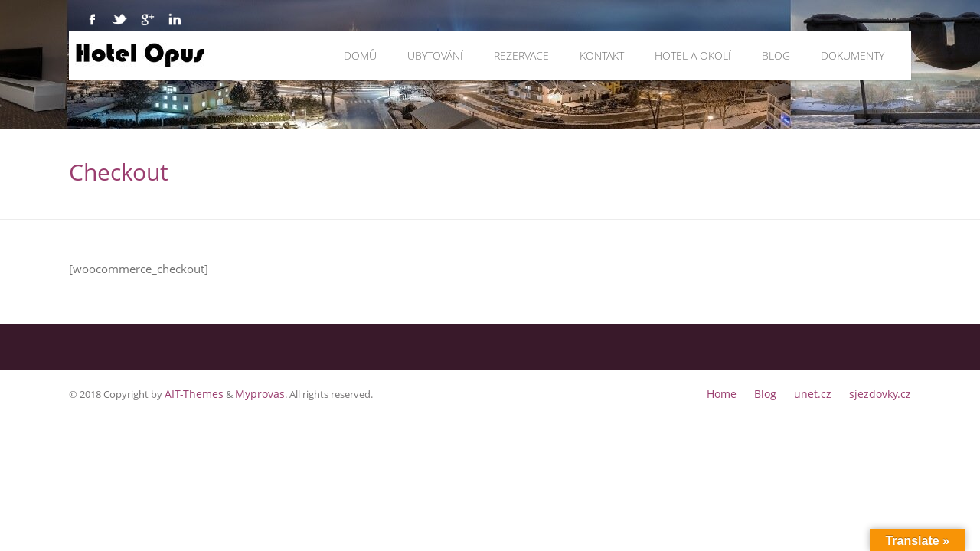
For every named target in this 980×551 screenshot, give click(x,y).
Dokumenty (853, 55)
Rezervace (521, 55)
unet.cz (821, 393)
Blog (776, 55)
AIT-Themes (191, 393)
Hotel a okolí (693, 55)
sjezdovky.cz (883, 393)
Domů (360, 55)
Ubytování (435, 55)
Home (735, 393)
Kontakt (602, 55)
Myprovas (251, 393)
